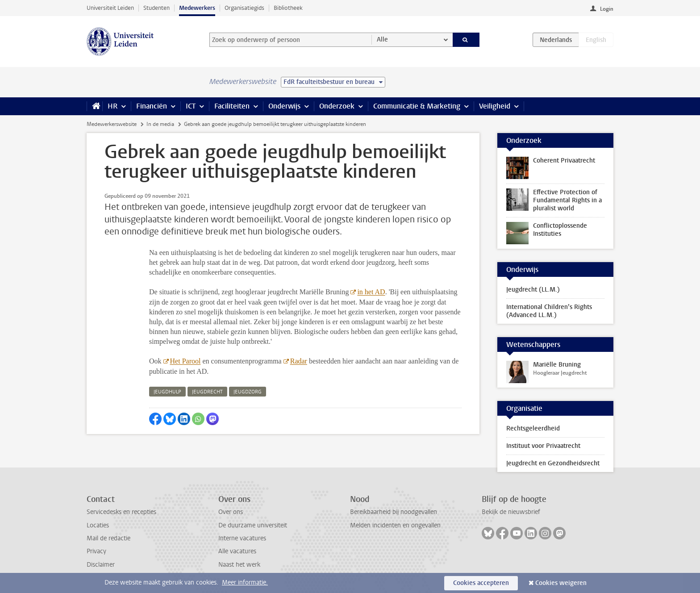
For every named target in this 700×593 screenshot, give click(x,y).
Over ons (231, 512)
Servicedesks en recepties (121, 512)
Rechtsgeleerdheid (533, 428)
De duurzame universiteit (253, 525)
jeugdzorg (248, 392)
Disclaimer (101, 565)
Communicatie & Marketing (417, 106)
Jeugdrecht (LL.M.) (533, 290)
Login (607, 9)
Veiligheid (495, 106)
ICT (191, 106)
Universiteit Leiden (110, 8)
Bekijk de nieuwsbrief (511, 512)
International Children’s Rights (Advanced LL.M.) (549, 311)
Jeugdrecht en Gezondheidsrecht (553, 463)
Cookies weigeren (561, 583)
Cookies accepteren (481, 583)
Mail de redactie (108, 538)
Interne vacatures (242, 538)
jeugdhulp (167, 392)
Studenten (156, 8)
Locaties (98, 525)
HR (112, 106)
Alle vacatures (237, 551)
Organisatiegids (244, 8)
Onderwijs (284, 106)
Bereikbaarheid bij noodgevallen (394, 512)
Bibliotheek (288, 8)
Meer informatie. (245, 583)
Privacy (96, 551)
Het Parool (185, 361)
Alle (382, 40)
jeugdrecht (207, 392)
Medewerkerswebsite (112, 124)
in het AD (371, 292)
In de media (160, 124)
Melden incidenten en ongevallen (395, 525)
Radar (299, 361)
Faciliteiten (232, 106)
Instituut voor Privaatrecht (543, 446)
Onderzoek (337, 106)
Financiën (152, 106)
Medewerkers (197, 8)
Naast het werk (239, 565)
